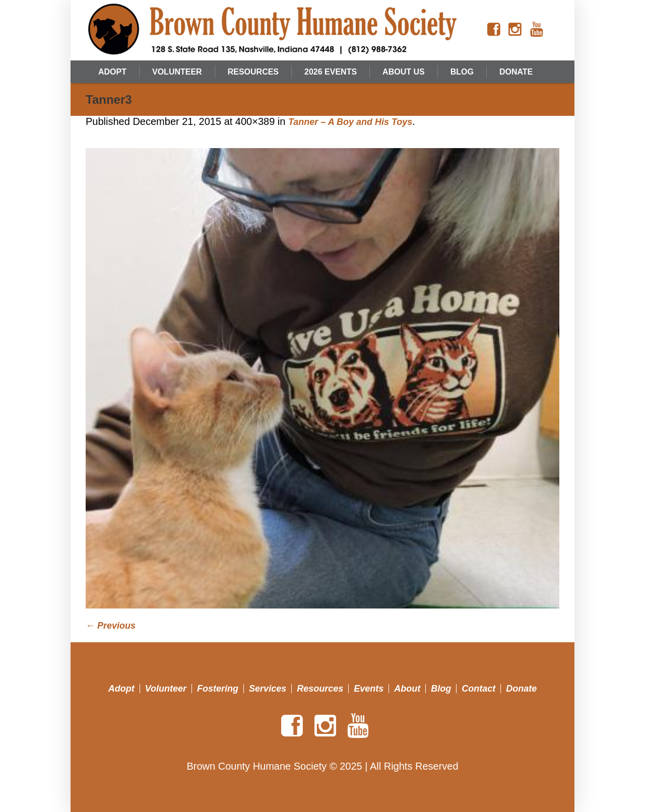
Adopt (121, 689)
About (407, 689)
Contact (478, 689)
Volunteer (166, 689)
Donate (521, 689)
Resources (320, 689)
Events (369, 689)
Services (268, 689)
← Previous (111, 626)
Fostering (218, 689)
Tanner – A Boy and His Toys (350, 122)
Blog (441, 689)
